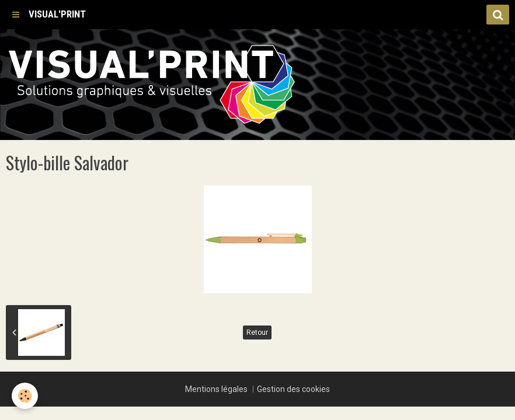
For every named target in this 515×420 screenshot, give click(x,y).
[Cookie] (25, 396)
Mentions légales (216, 389)
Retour (257, 332)
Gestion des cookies (293, 389)
